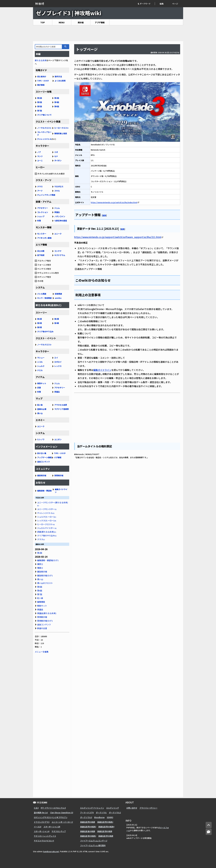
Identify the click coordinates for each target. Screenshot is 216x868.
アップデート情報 (44, 457)
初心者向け (42, 76)
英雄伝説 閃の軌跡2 (105, 822)
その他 (39, 281)
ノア (39, 152)
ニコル (40, 362)
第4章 (57, 323)
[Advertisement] (108, 33)
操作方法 (58, 76)
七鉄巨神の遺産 (61, 221)
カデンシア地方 (43, 277)
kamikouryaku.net (51, 851)
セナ (56, 156)
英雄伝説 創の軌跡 (88, 831)
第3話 (40, 102)
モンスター (42, 234)
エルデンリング (113, 808)
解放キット (42, 383)
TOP (43, 22)
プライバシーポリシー (148, 808)
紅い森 (40, 405)
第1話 (40, 98)
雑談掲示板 (42, 475)
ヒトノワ (41, 439)
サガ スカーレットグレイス (45, 836)
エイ (56, 358)
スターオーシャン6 (42, 831)
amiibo (58, 298)
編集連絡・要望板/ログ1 (48, 560)
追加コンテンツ (44, 462)
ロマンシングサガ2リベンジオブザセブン (51, 817)
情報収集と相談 (61, 133)
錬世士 (40, 564)
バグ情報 (58, 457)
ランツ (40, 156)
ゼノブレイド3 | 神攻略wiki (69, 13)
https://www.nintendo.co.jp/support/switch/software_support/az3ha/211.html (118, 237)
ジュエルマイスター (47, 528)
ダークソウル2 (115, 812)
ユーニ (40, 160)
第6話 (57, 106)
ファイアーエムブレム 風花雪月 (93, 845)
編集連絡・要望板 (44, 491)
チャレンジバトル (44, 139)
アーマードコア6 (87, 812)
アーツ (40, 191)
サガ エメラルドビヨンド (44, 841)
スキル (57, 191)
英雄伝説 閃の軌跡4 (106, 827)
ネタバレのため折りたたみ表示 (50, 174)
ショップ (41, 216)
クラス (40, 186)
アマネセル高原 (61, 405)
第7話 (40, 111)
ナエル (40, 370)
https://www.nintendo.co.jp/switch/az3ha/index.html (114, 202)
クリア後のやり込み (45, 331)
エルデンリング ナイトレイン (92, 808)
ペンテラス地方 (43, 269)
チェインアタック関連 (46, 195)
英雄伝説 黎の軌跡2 (88, 836)
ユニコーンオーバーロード (62, 822)
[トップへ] (209, 825)
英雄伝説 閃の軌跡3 (88, 827)
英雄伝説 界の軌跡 (106, 836)
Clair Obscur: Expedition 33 (62, 812)
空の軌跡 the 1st (41, 812)
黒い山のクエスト (45, 583)
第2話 (57, 98)
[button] (146, 4)
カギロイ (58, 362)
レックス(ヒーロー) (47, 520)
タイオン (58, 160)
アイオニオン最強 (44, 238)
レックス (58, 366)
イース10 (38, 827)
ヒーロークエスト (62, 128)
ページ (175, 4)
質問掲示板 (59, 475)
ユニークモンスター (47, 509)
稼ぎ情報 (41, 85)
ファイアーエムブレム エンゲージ (94, 841)
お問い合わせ (132, 808)
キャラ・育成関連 (44, 298)
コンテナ (58, 251)
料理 (39, 221)
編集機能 (41, 602)
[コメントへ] (209, 832)
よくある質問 (60, 81)
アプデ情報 (100, 22)
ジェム (57, 208)
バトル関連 (42, 294)
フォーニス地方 (43, 265)
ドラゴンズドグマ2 (42, 822)
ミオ (56, 152)
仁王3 (36, 808)
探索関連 (58, 294)
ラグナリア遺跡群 (62, 409)
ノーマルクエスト (44, 128)
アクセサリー (43, 208)
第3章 (40, 323)
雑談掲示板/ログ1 (45, 575)
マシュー (41, 358)
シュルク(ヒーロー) (47, 517)
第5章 (40, 327)
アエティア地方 (43, 261)
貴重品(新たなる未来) (47, 613)
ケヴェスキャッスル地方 (47, 273)
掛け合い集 (42, 453)
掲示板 (81, 22)
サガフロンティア (59, 831)
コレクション (43, 212)
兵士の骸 (41, 251)
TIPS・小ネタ (43, 81)
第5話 (40, 106)
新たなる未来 (41, 60)
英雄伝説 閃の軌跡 (88, 822)
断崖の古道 (42, 628)
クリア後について (44, 115)
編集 (162, 4)
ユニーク (58, 234)
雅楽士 (40, 568)
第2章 (57, 319)
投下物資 (41, 255)
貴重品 (57, 212)
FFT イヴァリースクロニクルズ (53, 808)
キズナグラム (60, 255)
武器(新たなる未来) (47, 532)
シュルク (41, 366)
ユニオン (58, 439)
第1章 (40, 319)
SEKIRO (110, 817)
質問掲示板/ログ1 (45, 621)
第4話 (57, 102)
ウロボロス (59, 186)
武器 (39, 387)
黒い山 (40, 413)
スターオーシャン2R (52, 827)
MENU (62, 22)
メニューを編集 (42, 652)
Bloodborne (99, 817)
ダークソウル (101, 812)
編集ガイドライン (102, 370)
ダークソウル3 (86, 817)
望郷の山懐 (42, 409)
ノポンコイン (60, 216)
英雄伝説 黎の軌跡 (105, 831)
